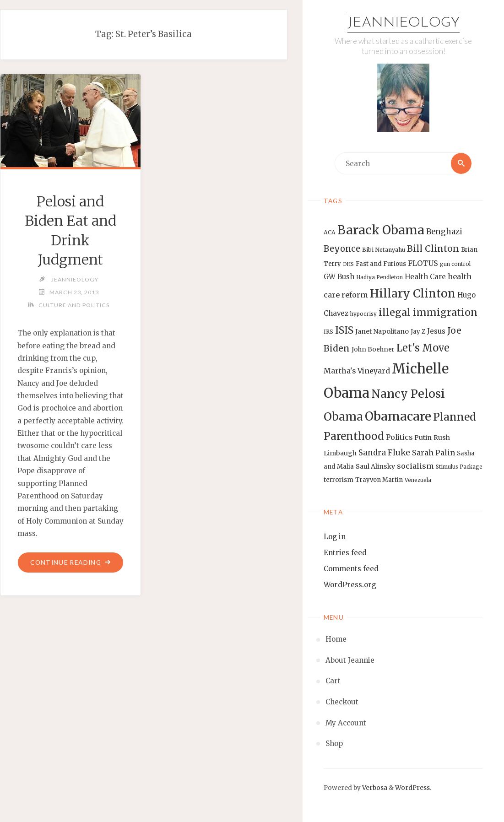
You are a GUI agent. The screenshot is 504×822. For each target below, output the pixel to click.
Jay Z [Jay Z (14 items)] (418, 332)
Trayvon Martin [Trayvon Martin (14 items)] (379, 480)
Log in (335, 537)
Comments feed (351, 569)
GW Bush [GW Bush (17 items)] (339, 277)
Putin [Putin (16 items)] (423, 438)
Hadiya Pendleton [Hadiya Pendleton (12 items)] (379, 277)
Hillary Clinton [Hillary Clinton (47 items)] (413, 294)
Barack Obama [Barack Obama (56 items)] (381, 230)
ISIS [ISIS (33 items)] (344, 330)
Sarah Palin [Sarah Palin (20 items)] (434, 453)
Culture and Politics (74, 305)
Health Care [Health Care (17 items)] (425, 277)
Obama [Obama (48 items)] (343, 416)
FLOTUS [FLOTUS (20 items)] (423, 263)
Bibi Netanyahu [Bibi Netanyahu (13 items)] (384, 250)
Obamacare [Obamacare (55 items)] (398, 416)
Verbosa (374, 788)
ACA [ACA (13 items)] (330, 232)
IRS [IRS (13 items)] (328, 332)
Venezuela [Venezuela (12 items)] (418, 480)
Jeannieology (404, 23)
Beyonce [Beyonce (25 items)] (342, 249)
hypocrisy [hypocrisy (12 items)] (363, 314)
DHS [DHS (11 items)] (348, 264)
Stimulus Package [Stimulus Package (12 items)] (459, 467)
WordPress (412, 788)
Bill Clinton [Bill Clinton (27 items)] (433, 249)
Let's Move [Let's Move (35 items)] (423, 348)
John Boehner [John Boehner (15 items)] (373, 349)
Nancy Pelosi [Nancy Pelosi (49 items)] (408, 394)
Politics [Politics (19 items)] (399, 437)
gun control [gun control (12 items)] (455, 264)
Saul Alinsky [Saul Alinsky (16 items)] (375, 467)
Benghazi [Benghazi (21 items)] (444, 232)
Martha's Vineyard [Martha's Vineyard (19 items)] (357, 371)
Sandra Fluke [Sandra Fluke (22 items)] (384, 453)
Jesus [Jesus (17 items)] (436, 331)
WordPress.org (350, 585)
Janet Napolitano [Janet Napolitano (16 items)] (382, 331)
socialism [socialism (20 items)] (415, 466)
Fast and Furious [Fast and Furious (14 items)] (381, 264)
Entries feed (345, 553)
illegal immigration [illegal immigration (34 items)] (428, 312)
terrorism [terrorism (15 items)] (339, 480)
